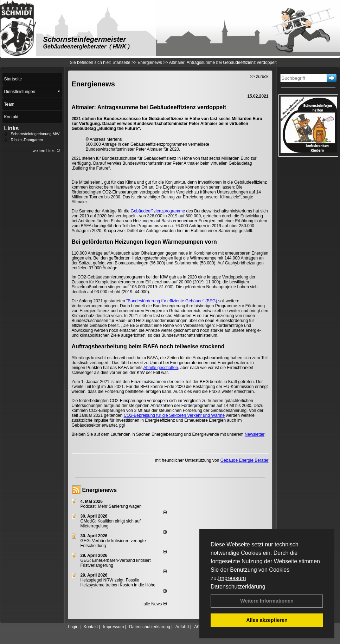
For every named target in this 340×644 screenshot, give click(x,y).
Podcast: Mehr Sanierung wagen (111, 506)
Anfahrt (182, 627)
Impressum (232, 578)
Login (73, 627)
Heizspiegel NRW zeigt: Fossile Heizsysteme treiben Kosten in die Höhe (118, 583)
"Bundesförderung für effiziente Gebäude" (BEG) (172, 301)
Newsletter (255, 434)
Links (12, 128)
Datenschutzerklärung (238, 587)
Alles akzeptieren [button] (267, 620)
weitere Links (46, 151)
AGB (198, 627)
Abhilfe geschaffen (161, 368)
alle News (155, 604)
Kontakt (91, 627)
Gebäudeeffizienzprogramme (158, 211)
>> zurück (259, 77)
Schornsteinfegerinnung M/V (35, 134)
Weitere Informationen (267, 601)
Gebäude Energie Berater (245, 460)
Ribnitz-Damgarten (27, 140)
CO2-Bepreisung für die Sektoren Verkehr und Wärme (174, 415)
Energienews (100, 490)
